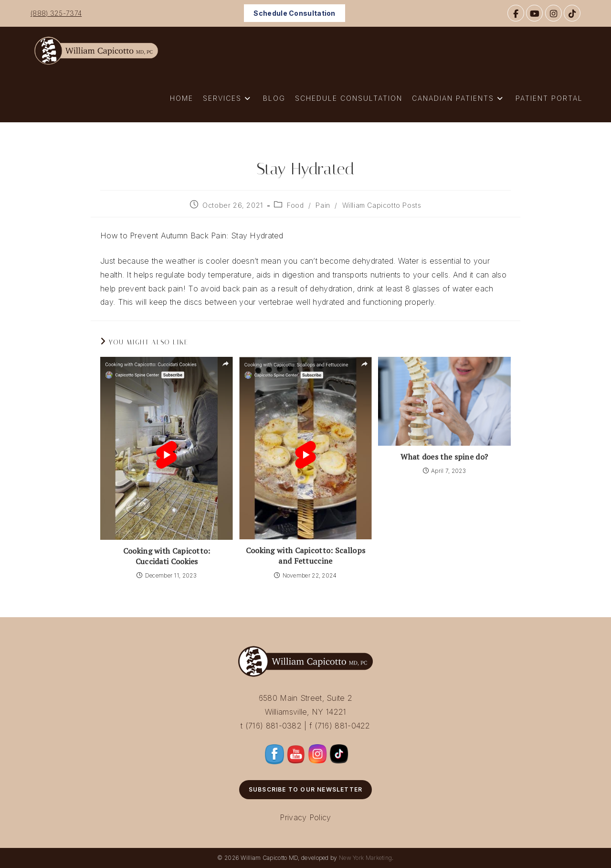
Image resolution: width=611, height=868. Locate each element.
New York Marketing (365, 858)
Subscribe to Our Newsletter (305, 789)
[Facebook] (516, 13)
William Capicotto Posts (382, 205)
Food (295, 205)
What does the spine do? (444, 457)
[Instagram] (553, 13)
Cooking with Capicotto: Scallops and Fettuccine (306, 556)
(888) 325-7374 (56, 13)
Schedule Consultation (294, 13)
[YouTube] (534, 13)
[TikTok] (572, 13)
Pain (323, 205)
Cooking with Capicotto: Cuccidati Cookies (167, 556)
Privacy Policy (305, 817)
